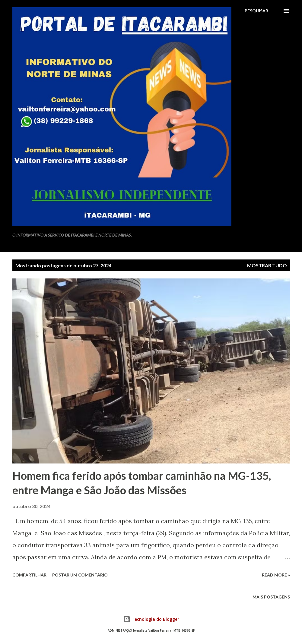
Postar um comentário (80, 575)
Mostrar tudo (267, 265)
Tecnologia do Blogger (151, 619)
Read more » (276, 575)
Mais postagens (271, 597)
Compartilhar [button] (29, 575)
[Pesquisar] (256, 11)
